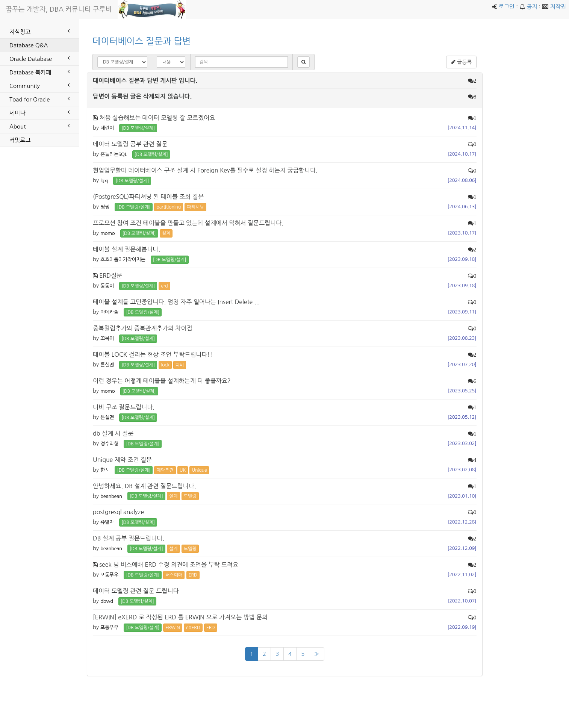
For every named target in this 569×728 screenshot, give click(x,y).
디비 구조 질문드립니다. (124, 407)
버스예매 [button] (174, 575)
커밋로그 (20, 140)
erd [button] (164, 286)
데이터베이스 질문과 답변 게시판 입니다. (145, 81)
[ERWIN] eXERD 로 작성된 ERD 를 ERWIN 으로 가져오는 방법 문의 (180, 617)
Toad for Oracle (39, 99)
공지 (532, 7)
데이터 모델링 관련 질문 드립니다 (136, 591)
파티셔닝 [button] (195, 207)
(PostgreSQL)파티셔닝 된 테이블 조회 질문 (148, 197)
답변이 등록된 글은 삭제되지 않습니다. (142, 96)
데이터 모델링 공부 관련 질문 (130, 144)
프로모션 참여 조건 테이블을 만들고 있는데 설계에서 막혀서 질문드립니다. (188, 223)
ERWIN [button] (173, 628)
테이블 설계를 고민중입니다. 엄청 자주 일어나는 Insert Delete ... (176, 302)
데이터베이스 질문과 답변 (142, 41)
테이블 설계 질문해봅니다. (126, 249)
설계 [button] (166, 233)
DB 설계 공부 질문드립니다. (129, 538)
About (39, 126)
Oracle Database (39, 58)
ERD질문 (111, 275)
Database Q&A (29, 45)
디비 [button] (180, 365)
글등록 (461, 62)
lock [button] (165, 365)
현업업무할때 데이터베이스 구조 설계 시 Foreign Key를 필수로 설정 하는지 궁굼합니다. (205, 170)
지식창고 (39, 31)
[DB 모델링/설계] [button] (138, 128)
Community (39, 85)
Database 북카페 (39, 72)
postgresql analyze (118, 512)
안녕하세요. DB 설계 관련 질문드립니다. (145, 486)
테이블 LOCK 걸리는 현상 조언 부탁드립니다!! (153, 354)
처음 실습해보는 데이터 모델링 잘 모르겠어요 (157, 118)
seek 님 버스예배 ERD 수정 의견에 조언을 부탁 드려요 (169, 565)
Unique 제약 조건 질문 (122, 460)
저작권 (558, 7)
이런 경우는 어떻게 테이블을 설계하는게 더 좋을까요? (162, 381)
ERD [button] (193, 575)
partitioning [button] (169, 207)
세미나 (39, 112)
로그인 (507, 7)
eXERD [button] (193, 628)
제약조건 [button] (165, 470)
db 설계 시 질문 (113, 433)
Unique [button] (199, 470)
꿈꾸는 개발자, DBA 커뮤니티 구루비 (59, 9)
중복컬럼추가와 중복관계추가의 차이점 (143, 328)
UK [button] (183, 470)
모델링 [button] (190, 496)
